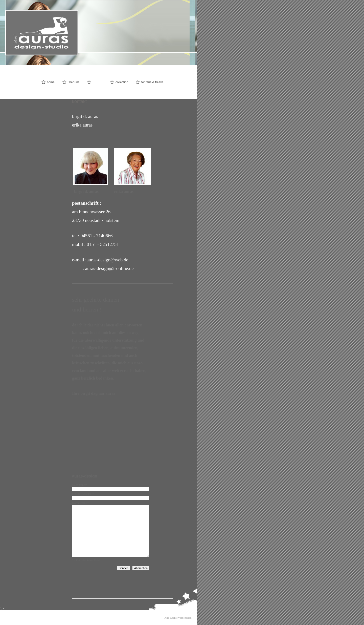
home (51, 82)
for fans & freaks (152, 82)
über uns (74, 82)
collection (122, 82)
